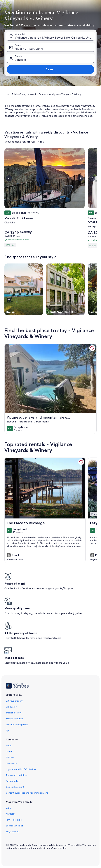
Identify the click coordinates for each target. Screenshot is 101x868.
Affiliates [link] (10, 757)
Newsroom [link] (11, 763)
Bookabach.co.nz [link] (14, 826)
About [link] (9, 746)
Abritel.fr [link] (10, 814)
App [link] (8, 730)
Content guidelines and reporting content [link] (27, 793)
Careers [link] (10, 751)
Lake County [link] (20, 94)
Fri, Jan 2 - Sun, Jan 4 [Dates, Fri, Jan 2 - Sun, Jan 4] (29, 49)
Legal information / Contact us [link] (21, 769)
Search (51, 69)
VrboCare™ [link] (11, 707)
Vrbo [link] (8, 808)
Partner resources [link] (15, 719)
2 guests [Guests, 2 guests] (20, 60)
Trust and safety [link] (14, 713)
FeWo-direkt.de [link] (14, 820)
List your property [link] (15, 701)
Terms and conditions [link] (17, 775)
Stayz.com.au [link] (12, 832)
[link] (92, 348)
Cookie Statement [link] (15, 787)
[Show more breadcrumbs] (8, 94)
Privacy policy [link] (13, 781)
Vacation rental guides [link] (17, 725)
